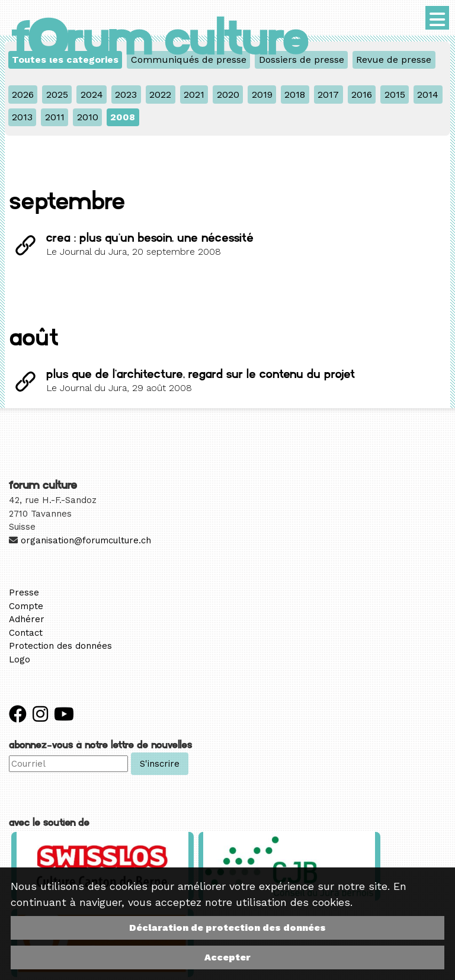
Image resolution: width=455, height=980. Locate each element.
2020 (228, 95)
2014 (428, 95)
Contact (26, 633)
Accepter (227, 957)
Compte (26, 606)
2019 (262, 95)
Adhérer (27, 619)
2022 (160, 95)
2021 (194, 95)
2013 (22, 117)
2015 (395, 95)
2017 (328, 95)
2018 (295, 95)
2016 (362, 95)
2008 (123, 117)
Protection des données (60, 646)
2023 (126, 95)
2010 (88, 117)
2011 (55, 117)
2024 (92, 95)
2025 (57, 95)
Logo (20, 659)
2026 (23, 95)
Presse (24, 593)
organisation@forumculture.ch (86, 540)
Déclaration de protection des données (227, 928)
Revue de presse (394, 60)
